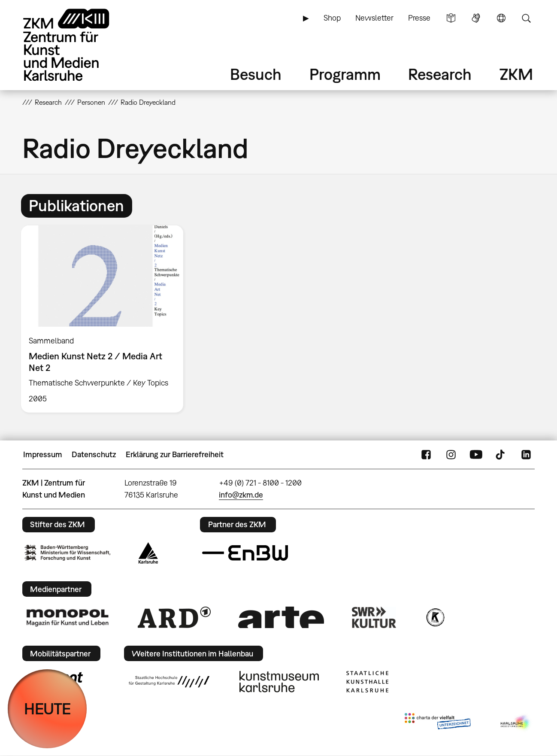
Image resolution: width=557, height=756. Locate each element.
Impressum (43, 454)
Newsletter (374, 18)
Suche (526, 18)
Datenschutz (94, 454)
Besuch (256, 74)
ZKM (516, 74)
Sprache (501, 18)
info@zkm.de (241, 495)
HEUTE (47, 709)
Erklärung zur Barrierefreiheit (175, 454)
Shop (332, 18)
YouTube (476, 455)
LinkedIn (526, 455)
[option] (106, 319)
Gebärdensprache (476, 18)
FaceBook (426, 455)
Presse (419, 18)
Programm (345, 74)
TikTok (501, 455)
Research (440, 74)
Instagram (451, 455)
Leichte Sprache (451, 18)
